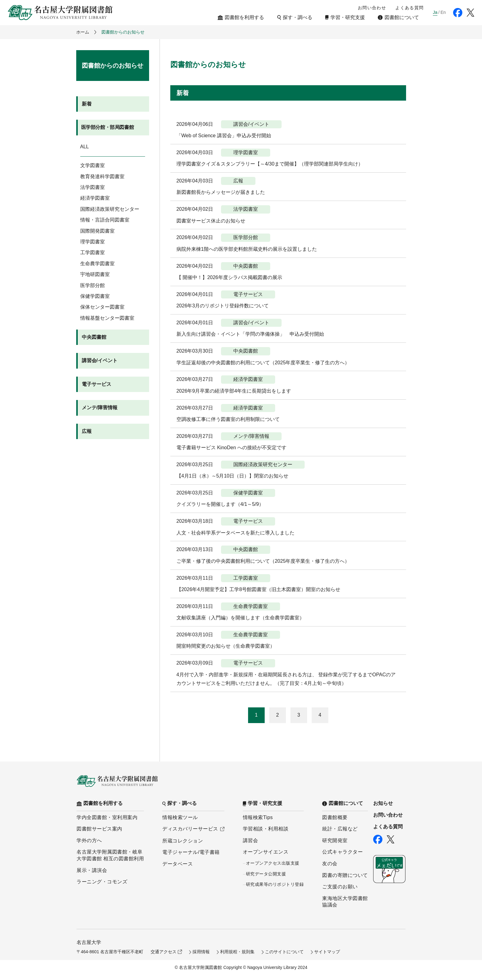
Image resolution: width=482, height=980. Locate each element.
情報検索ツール (180, 817)
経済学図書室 (95, 198)
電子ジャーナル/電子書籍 (191, 852)
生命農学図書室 (97, 264)
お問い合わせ (372, 8)
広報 (87, 431)
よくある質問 (409, 8)
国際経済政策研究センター (110, 209)
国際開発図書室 (97, 231)
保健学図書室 (95, 296)
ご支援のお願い (340, 887)
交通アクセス (164, 952)
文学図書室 (93, 165)
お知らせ (383, 803)
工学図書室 (93, 252)
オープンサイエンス (266, 852)
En (443, 12)
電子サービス (97, 384)
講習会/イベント (100, 360)
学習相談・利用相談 (266, 829)
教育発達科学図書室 (102, 176)
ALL (85, 147)
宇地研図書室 (95, 274)
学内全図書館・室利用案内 (107, 817)
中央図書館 (94, 337)
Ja (435, 12)
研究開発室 (335, 840)
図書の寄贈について (345, 875)
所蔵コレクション (183, 841)
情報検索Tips (258, 817)
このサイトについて (284, 952)
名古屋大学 (89, 942)
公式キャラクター (342, 852)
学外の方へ (89, 840)
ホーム (83, 32)
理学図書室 (93, 242)
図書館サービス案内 (99, 829)
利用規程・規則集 (237, 952)
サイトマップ (327, 952)
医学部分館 (93, 285)
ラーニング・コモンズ (102, 882)
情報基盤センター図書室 (107, 318)
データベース (178, 864)
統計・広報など (340, 829)
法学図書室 (93, 187)
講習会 (251, 840)
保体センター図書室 (102, 307)
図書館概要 (335, 817)
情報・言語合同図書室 (105, 220)
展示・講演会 (92, 870)
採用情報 (201, 952)
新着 (87, 104)
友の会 (330, 864)
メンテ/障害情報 (100, 408)
